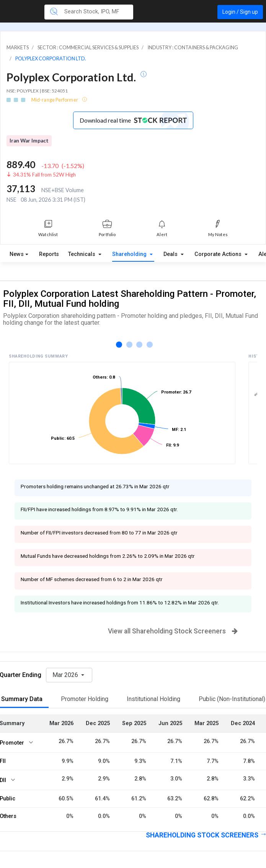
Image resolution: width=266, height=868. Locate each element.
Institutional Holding (153, 699)
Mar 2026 (66, 675)
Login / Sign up (240, 12)
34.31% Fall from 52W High (44, 175)
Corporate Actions (219, 254)
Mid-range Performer (55, 100)
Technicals (82, 254)
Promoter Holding (85, 699)
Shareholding (130, 254)
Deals (171, 254)
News (17, 254)
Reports (49, 254)
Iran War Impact (29, 141)
